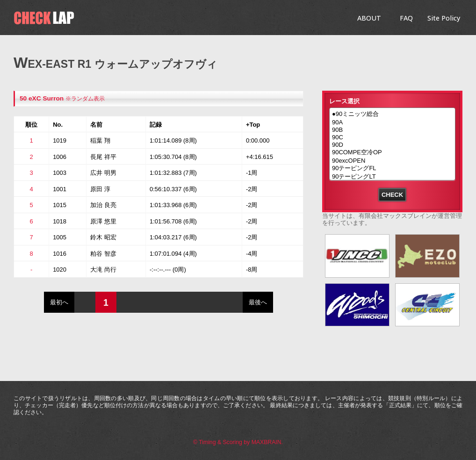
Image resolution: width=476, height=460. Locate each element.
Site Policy (444, 18)
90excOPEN (392, 161)
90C (392, 137)
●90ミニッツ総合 (392, 115)
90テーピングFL (392, 169)
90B (392, 130)
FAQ (406, 18)
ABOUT (369, 18)
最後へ (258, 302)
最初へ (59, 302)
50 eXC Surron (42, 98)
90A (392, 122)
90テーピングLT (392, 177)
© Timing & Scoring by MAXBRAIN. (238, 442)
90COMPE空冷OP (392, 153)
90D (392, 145)
